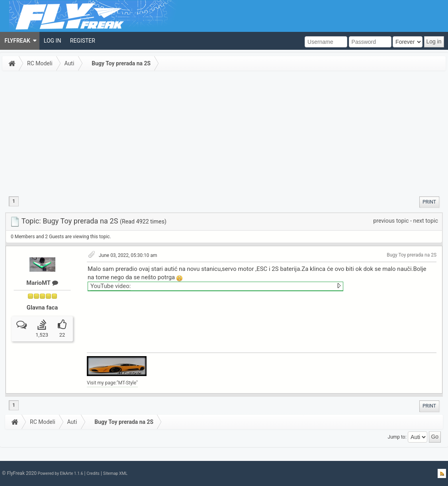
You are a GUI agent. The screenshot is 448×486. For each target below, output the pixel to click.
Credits (93, 473)
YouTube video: (111, 286)
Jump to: (397, 437)
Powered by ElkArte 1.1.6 (61, 473)
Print (429, 202)
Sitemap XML (115, 473)
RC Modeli (40, 63)
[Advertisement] (224, 133)
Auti (69, 63)
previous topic (391, 221)
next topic (426, 221)
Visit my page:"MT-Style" (112, 383)
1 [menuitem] (14, 201)
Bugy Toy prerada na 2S (121, 63)
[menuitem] (20, 41)
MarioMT (42, 283)
